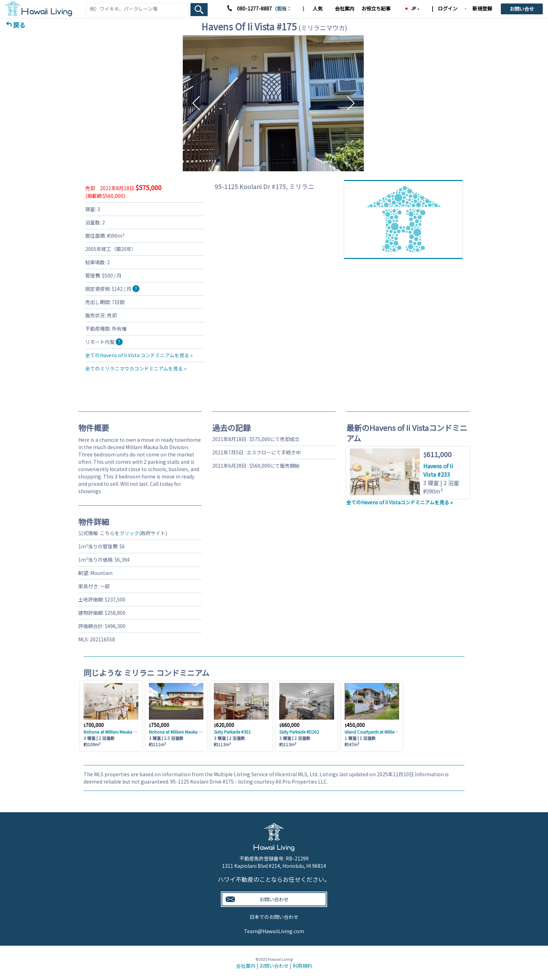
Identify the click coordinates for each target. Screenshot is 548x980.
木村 (297, 8)
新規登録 (482, 8)
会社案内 (345, 8)
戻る (19, 25)
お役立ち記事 (376, 8)
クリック (129, 533)
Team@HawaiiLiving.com (274, 931)
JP (410, 8)
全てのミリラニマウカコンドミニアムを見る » (136, 368)
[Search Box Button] (199, 10)
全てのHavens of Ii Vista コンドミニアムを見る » (139, 355)
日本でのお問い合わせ (274, 917)
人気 (318, 8)
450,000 (355, 725)
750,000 (159, 725)
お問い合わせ (274, 966)
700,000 (94, 725)
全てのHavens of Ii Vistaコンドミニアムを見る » (399, 502)
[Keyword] (137, 9)
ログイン (447, 8)
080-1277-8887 (254, 8)
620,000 (224, 725)
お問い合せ (522, 9)
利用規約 (302, 966)
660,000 (289, 725)
